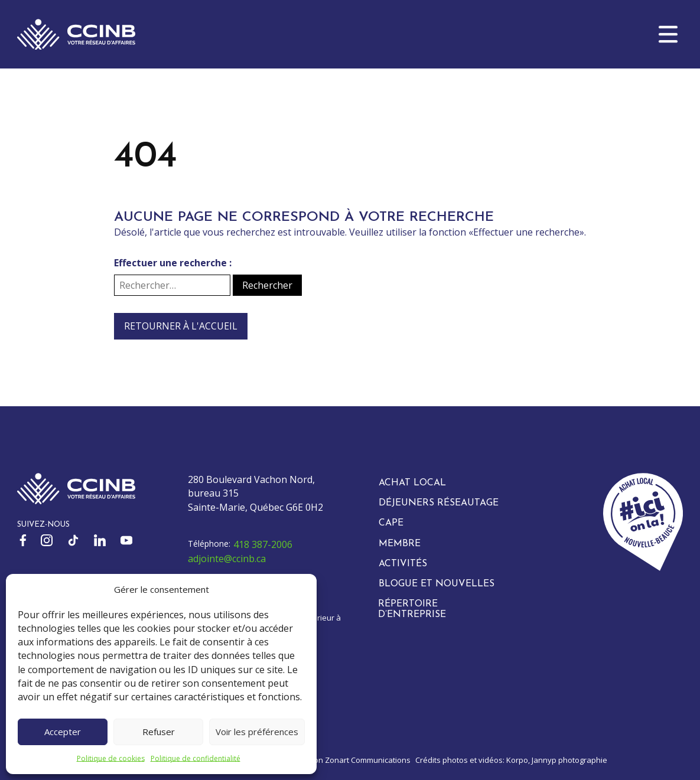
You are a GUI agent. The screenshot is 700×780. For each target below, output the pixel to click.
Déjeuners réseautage (439, 503)
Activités (403, 564)
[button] (668, 34)
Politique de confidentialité (196, 758)
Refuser (159, 732)
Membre (400, 544)
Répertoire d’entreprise (412, 609)
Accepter (63, 732)
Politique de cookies (111, 758)
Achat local (412, 483)
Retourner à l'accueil (181, 326)
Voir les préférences (257, 732)
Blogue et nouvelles (437, 584)
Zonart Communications (368, 760)
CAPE (391, 523)
